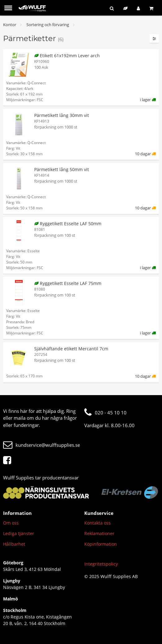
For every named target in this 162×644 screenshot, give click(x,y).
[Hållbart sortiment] (125, 8)
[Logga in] (138, 8)
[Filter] (154, 39)
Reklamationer (99, 533)
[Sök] (112, 8)
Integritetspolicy (101, 564)
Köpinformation (101, 544)
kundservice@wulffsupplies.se (42, 445)
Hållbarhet (14, 544)
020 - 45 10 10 (105, 413)
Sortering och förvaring (48, 25)
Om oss (11, 523)
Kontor (10, 25)
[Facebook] (9, 460)
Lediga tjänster (19, 533)
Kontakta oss (97, 523)
